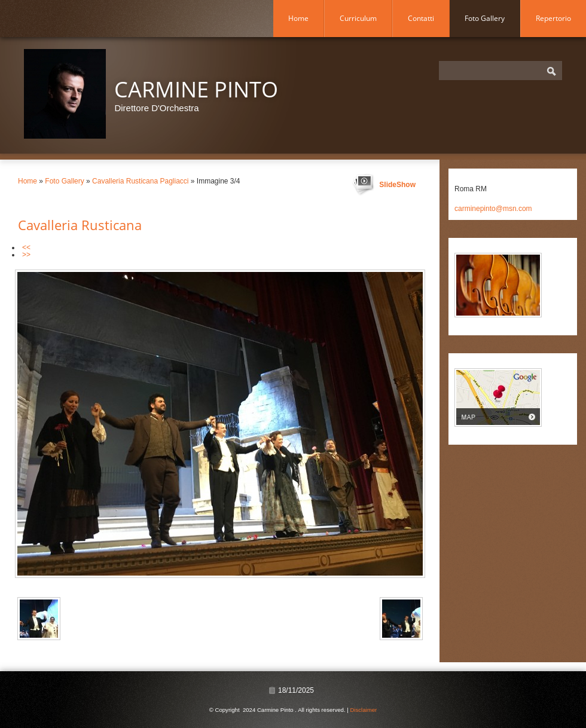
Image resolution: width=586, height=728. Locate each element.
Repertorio (553, 18)
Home (298, 18)
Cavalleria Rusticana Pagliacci (140, 181)
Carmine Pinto (196, 89)
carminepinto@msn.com (493, 209)
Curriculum (358, 18)
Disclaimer (363, 710)
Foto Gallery (485, 18)
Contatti (421, 18)
